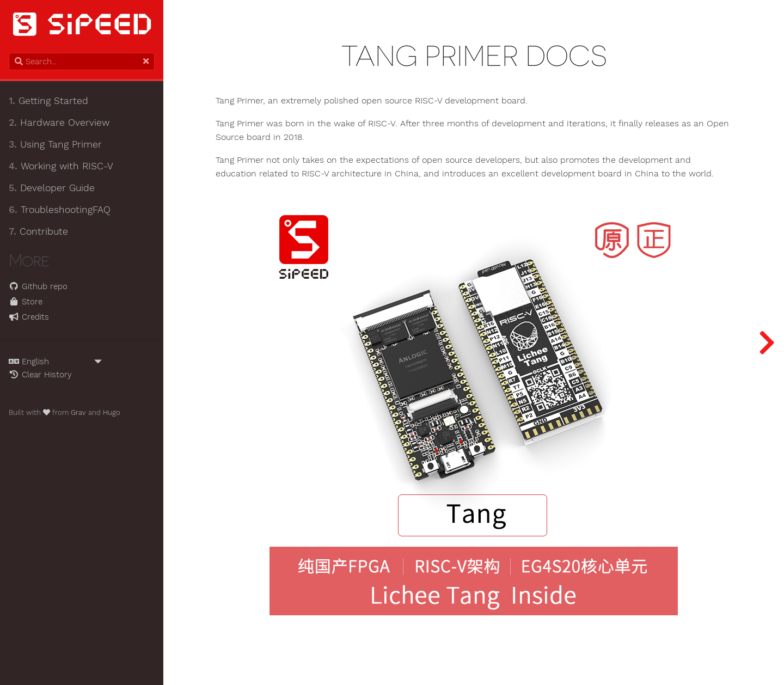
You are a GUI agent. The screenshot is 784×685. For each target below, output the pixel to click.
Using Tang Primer (55, 144)
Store (26, 302)
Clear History (40, 375)
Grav (78, 412)
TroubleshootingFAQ (60, 210)
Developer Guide (52, 188)
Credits (29, 317)
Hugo (112, 412)
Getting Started (48, 101)
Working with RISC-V (61, 166)
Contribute (38, 231)
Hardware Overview (59, 123)
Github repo (38, 286)
